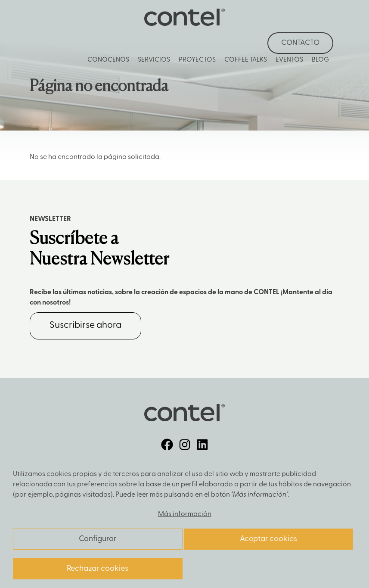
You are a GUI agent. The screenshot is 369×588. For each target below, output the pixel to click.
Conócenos (108, 60)
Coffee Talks (246, 60)
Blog (320, 60)
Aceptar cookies (268, 539)
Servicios (154, 60)
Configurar (98, 539)
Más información (185, 514)
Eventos (289, 60)
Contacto (300, 43)
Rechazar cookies (98, 569)
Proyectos (197, 60)
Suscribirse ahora (85, 325)
